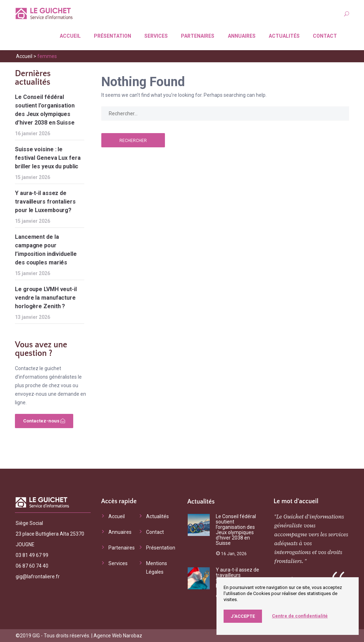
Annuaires (242, 36)
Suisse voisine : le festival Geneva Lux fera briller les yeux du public (48, 158)
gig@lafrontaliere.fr (38, 577)
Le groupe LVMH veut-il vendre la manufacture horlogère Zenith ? (46, 298)
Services (156, 36)
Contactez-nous (44, 421)
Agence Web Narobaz (118, 636)
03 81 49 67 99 (32, 555)
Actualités (284, 36)
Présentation (113, 36)
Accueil (70, 36)
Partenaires (198, 36)
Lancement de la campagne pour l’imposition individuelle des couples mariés (46, 250)
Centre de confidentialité (300, 616)
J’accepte (243, 616)
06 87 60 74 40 (32, 566)
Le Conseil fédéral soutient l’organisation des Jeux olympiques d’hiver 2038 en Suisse (45, 110)
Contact (325, 36)
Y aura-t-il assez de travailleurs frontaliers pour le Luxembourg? (45, 202)
